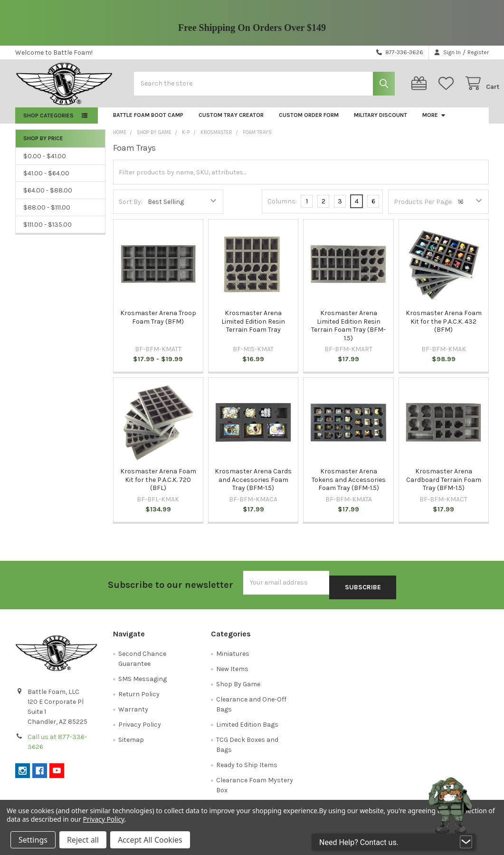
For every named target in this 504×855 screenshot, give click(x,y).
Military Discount (380, 123)
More (434, 123)
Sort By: (131, 209)
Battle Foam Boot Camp (148, 123)
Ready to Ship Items (247, 768)
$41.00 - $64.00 (46, 181)
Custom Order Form (309, 123)
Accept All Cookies (150, 840)
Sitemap (131, 743)
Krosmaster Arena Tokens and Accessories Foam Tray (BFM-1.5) (349, 487)
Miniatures (233, 657)
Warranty (133, 712)
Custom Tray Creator (231, 123)
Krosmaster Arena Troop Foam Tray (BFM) (158, 325)
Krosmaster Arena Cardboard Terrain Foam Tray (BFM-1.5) (444, 487)
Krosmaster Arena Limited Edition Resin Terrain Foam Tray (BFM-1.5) (348, 333)
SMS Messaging (143, 682)
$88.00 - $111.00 (47, 215)
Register (478, 52)
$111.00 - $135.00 (48, 232)
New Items (232, 672)
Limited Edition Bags (247, 727)
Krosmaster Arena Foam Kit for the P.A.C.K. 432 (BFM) (444, 329)
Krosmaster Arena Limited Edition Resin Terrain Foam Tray (253, 329)
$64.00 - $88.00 (48, 198)
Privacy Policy (140, 727)
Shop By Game (238, 687)
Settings (33, 840)
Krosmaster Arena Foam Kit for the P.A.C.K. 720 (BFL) (158, 487)
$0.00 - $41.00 (45, 164)
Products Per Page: (423, 209)
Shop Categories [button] (48, 123)
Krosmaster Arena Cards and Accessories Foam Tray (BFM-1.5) (253, 487)
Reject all (83, 840)
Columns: (282, 209)
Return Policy (139, 697)
